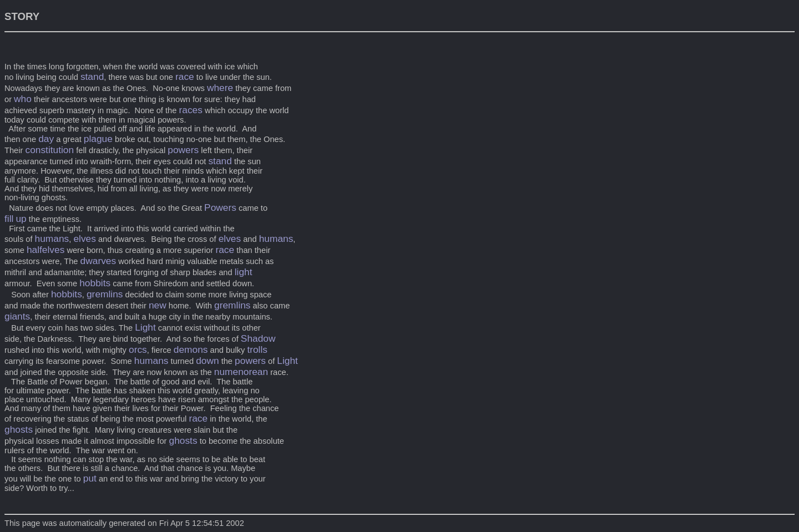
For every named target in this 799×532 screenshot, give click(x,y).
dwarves (98, 261)
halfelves (45, 250)
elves (84, 239)
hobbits (95, 283)
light (244, 272)
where (220, 88)
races (190, 110)
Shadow (258, 338)
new (158, 305)
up (21, 219)
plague (98, 139)
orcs (138, 349)
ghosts (19, 429)
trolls (257, 349)
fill (9, 219)
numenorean (241, 372)
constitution (49, 150)
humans (52, 239)
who (23, 99)
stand (92, 77)
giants (17, 316)
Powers (220, 207)
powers (183, 150)
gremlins (105, 294)
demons (191, 349)
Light (145, 327)
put (90, 478)
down (207, 361)
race (185, 77)
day (46, 139)
